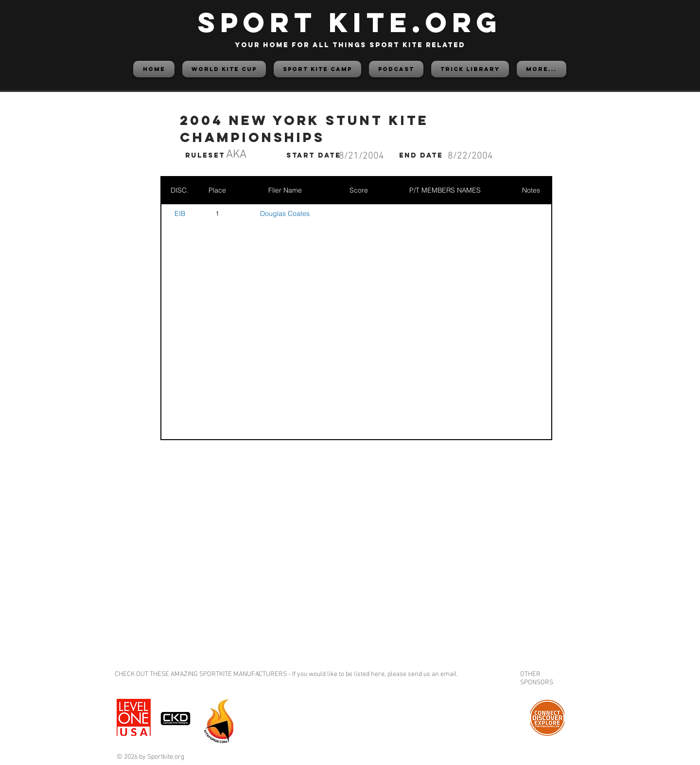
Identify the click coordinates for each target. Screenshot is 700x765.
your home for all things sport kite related (350, 45)
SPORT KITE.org (350, 22)
